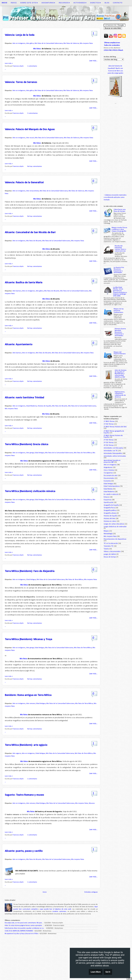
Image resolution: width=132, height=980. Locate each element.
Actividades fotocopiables (113, 453)
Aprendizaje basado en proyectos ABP (112, 461)
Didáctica (96, 3)
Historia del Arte (110, 519)
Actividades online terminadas (115, 456)
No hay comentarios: (35, 166)
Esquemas (108, 500)
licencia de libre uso (116, 71)
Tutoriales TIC (109, 546)
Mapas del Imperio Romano (120, 353)
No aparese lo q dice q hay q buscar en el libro (21, 934)
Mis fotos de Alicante (34, 241)
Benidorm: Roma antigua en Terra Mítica (28, 695)
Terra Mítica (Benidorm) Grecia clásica (27, 444)
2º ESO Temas (109, 440)
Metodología (108, 534)
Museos (92, 803)
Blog (107, 3)
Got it (108, 972)
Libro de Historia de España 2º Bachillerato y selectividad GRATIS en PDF (121, 374)
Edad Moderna (32, 406)
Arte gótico (30, 43)
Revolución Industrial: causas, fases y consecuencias (120, 248)
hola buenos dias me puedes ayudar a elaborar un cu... (25, 928)
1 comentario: (32, 66)
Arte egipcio (17, 753)
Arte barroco (17, 291)
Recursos (64, 3)
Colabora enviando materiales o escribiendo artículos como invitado (115, 197)
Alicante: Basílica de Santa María (24, 283)
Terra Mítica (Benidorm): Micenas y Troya (28, 639)
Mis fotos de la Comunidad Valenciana (49, 43)
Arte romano (31, 704)
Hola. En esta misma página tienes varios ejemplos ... (24, 926)
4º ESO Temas (109, 445)
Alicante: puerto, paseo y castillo (24, 851)
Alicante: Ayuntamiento (19, 344)
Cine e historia (109, 470)
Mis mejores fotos (86, 43)
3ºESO (115, 50)
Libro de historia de (115, 66)
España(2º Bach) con (116, 68)
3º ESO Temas (109, 443)
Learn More (96, 972)
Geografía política (110, 510)
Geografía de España (111, 505)
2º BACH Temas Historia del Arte (115, 427)
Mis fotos (37, 49)
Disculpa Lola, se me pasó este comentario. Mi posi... (24, 923)
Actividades (80, 3)
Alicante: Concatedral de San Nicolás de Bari (30, 232)
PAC (110, 50)
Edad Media (108, 489)
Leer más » (9, 63)
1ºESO (106, 50)
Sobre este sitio (29, 3)
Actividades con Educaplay (113, 448)
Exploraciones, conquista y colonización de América (120, 394)
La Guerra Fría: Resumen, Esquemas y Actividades (119, 270)
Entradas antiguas (91, 892)
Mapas (106, 531)
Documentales (109, 478)
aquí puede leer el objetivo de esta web (56, 909)
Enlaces (107, 497)
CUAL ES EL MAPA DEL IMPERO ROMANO (19, 931)
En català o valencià (111, 494)
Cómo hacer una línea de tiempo (120, 210)
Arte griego (30, 453)
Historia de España (45, 406)
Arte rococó (30, 138)
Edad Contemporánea (112, 486)
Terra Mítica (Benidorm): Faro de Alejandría (30, 571)
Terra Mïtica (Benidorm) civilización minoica (30, 491)
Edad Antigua (40, 453)
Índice (14, 3)
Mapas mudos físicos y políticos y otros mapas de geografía (119, 229)
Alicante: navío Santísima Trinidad (24, 398)
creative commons (59, 911)
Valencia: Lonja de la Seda (20, 35)
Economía (107, 481)
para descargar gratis (115, 73)
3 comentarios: (33, 113)
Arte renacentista (33, 191)
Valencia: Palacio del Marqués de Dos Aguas (30, 129)
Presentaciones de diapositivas (115, 539)
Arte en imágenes (19, 43)
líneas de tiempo (110, 557)
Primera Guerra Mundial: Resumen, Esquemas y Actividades (120, 332)
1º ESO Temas (109, 424)
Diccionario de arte (111, 476)
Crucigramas (108, 473)
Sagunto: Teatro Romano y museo (24, 795)
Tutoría (106, 549)
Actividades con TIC (111, 451)
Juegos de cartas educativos (114, 524)
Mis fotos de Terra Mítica (83, 453)
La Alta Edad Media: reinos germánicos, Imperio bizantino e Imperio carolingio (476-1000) (120, 292)
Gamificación (108, 503)
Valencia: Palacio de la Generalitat (24, 183)
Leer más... (93, 61)
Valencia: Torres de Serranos (21, 82)
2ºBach (120, 50)
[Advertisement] (51, 958)
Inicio (45, 892)
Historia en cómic (110, 521)
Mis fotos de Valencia (71, 43)
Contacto (118, 3)
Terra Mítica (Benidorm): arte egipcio (26, 745)
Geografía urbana (110, 513)
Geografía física (109, 508)
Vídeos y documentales (112, 552)
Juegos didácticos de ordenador (115, 527)
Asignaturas (48, 3)
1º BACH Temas (109, 421)
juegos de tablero (110, 554)
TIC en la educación (111, 543)
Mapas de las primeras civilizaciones (119, 311)
